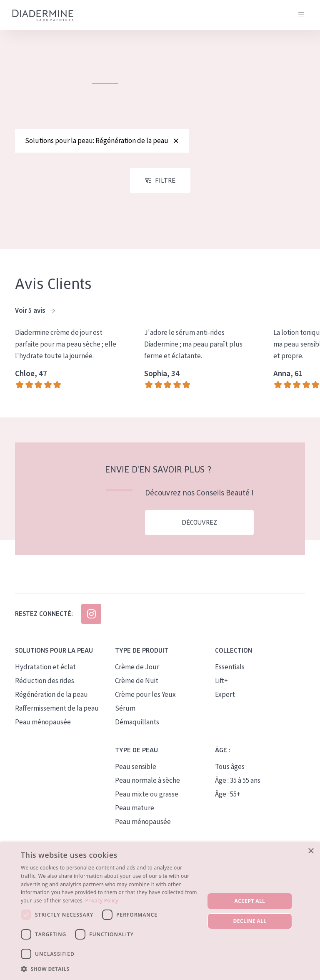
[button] (110, 969)
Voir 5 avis (35, 315)
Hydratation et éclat (45, 671)
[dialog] (160, 911)
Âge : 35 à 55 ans (238, 785)
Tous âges (230, 771)
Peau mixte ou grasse (147, 799)
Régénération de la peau (51, 699)
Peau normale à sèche (147, 785)
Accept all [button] (250, 901)
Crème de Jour (137, 671)
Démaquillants (137, 726)
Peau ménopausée (43, 726)
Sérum (125, 713)
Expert (225, 699)
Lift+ (221, 685)
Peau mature (135, 812)
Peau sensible (136, 771)
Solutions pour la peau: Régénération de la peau (102, 141)
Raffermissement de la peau (57, 713)
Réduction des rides (45, 685)
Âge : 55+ (228, 799)
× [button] (311, 851)
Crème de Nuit (137, 685)
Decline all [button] (250, 921)
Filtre (165, 185)
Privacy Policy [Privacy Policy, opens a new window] (102, 901)
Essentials (230, 671)
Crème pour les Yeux (145, 699)
